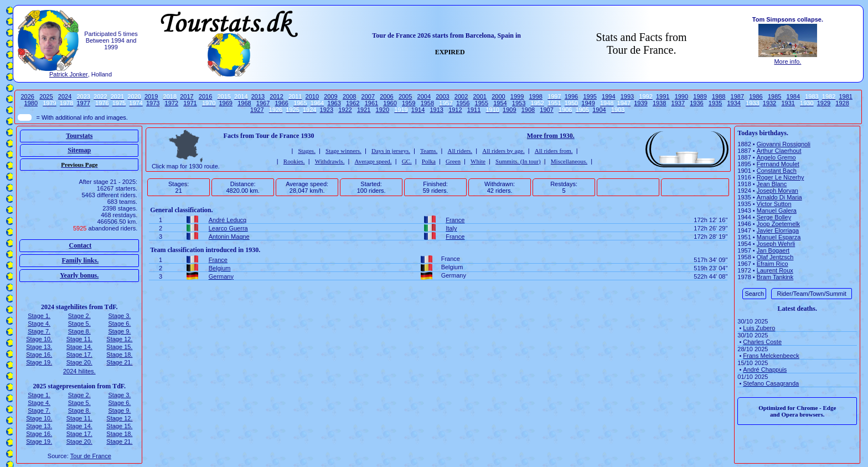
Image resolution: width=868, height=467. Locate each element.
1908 (528, 110)
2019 (151, 96)
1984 (793, 96)
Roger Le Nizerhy (781, 177)
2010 (312, 96)
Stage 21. (119, 362)
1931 (788, 103)
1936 (696, 103)
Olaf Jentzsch (775, 257)
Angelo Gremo (776, 157)
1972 (172, 103)
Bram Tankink (775, 277)
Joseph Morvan (777, 191)
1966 (281, 103)
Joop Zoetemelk (778, 224)
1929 (824, 103)
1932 (769, 103)
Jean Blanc (772, 184)
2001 (480, 96)
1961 (371, 103)
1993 (627, 96)
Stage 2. (79, 316)
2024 (65, 96)
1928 (842, 103)
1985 (774, 96)
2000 (498, 96)
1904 (599, 110)
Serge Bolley (774, 217)
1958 (427, 103)
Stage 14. (79, 347)
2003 (442, 96)
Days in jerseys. (391, 151)
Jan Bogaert (773, 250)
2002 (461, 96)
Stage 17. (79, 355)
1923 (327, 110)
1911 (474, 110)
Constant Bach (777, 171)
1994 (608, 96)
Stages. (306, 151)
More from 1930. (551, 136)
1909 (509, 110)
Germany (221, 276)
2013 (258, 96)
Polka (429, 161)
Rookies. (294, 161)
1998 (535, 96)
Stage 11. (79, 339)
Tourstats (79, 136)
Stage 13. (39, 347)
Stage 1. (39, 316)
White (478, 161)
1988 (719, 96)
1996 (571, 96)
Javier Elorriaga (778, 230)
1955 (482, 103)
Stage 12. (119, 339)
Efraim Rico (773, 264)
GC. (407, 161)
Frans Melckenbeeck (771, 356)
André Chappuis (765, 370)
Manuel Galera (777, 211)
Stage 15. (119, 347)
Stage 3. (119, 316)
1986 (756, 96)
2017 (187, 96)
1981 (845, 96)
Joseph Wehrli (776, 244)
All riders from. (554, 151)
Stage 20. (79, 362)
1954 (500, 103)
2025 (46, 96)
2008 (349, 96)
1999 (517, 96)
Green (453, 161)
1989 (700, 96)
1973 (153, 103)
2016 (205, 96)
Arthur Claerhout (779, 151)
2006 (386, 96)
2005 (405, 96)
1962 (353, 103)
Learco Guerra (228, 228)
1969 (226, 103)
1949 (588, 103)
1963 (334, 103)
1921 (364, 110)
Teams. (429, 151)
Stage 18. (119, 355)
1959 (409, 103)
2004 (424, 96)
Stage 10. (39, 339)
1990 (681, 96)
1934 (734, 103)
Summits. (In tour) (518, 161)
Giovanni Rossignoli (784, 144)
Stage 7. (39, 331)
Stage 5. (79, 324)
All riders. (460, 151)
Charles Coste (762, 342)
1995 (590, 96)
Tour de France (91, 456)
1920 (383, 110)
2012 (276, 96)
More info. (787, 61)
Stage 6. (119, 324)
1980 (31, 103)
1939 (640, 103)
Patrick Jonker (69, 74)
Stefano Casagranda (771, 383)
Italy (451, 228)
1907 (546, 110)
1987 (737, 96)
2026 (27, 96)
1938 (659, 103)
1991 (663, 96)
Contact (80, 245)
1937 (678, 103)
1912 (455, 110)
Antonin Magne (229, 237)
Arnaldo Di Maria (779, 197)
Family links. (80, 260)
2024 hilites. (79, 371)
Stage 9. (119, 331)
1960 (390, 103)
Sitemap (79, 150)
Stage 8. (79, 331)
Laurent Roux (775, 270)
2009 (330, 96)
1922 (345, 110)
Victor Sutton (774, 204)
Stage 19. (39, 362)
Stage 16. (39, 355)
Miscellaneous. (569, 161)
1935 (715, 103)
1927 (257, 110)
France (455, 220)
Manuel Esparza (779, 237)
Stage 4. (39, 324)
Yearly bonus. (79, 275)
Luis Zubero (759, 328)
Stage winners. (343, 151)
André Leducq (228, 220)
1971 (190, 103)
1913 (436, 110)
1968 (244, 103)
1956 (463, 103)
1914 (418, 110)
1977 (83, 103)
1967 (263, 103)
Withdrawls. (330, 161)
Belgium (220, 268)
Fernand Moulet (778, 164)
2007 (368, 96)
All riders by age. (503, 151)
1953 (519, 103)
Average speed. (373, 161)
